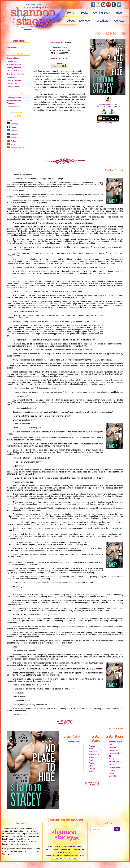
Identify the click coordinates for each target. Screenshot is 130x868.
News (56, 850)
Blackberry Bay (13, 71)
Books (84, 13)
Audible (112, 747)
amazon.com (9, 842)
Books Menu (18, 41)
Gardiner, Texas (13, 87)
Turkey (12, 141)
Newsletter (84, 21)
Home (71, 13)
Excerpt (56, 58)
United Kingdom (15, 148)
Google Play (114, 767)
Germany (12, 124)
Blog (119, 13)
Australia (12, 134)
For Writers (102, 21)
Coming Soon (102, 13)
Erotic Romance (13, 106)
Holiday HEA (12, 61)
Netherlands (14, 137)
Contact (119, 21)
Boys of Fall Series (15, 80)
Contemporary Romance (17, 97)
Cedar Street (12, 84)
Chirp (111, 765)
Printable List (12, 47)
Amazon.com (74, 742)
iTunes (112, 770)
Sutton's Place (13, 58)
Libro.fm (113, 776)
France (12, 127)
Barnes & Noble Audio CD (114, 753)
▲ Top (82, 855)
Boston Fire (12, 77)
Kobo (111, 773)
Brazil (11, 144)
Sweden (12, 131)
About (71, 21)
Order (65, 58)
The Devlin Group (14, 64)
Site (70, 852)
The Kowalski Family (15, 74)
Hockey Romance (14, 68)
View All (10, 120)
